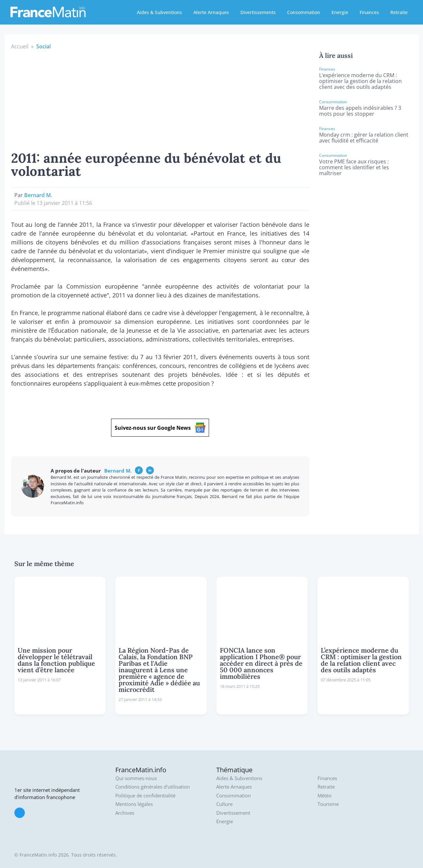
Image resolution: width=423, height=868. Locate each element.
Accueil (20, 46)
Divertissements (258, 12)
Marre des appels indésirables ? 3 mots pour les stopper (360, 111)
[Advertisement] (160, 99)
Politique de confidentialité (145, 796)
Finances (369, 12)
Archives (125, 813)
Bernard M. (38, 195)
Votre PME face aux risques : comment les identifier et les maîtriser (354, 167)
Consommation (304, 12)
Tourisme (328, 804)
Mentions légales (134, 804)
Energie (340, 12)
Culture (224, 804)
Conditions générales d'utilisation (153, 787)
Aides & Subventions (159, 12)
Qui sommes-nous (136, 778)
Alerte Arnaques (211, 12)
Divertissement (233, 813)
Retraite (399, 12)
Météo (325, 796)
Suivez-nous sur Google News (160, 428)
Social (43, 46)
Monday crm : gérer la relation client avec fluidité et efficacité (364, 138)
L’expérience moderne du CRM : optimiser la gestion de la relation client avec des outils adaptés (360, 81)
